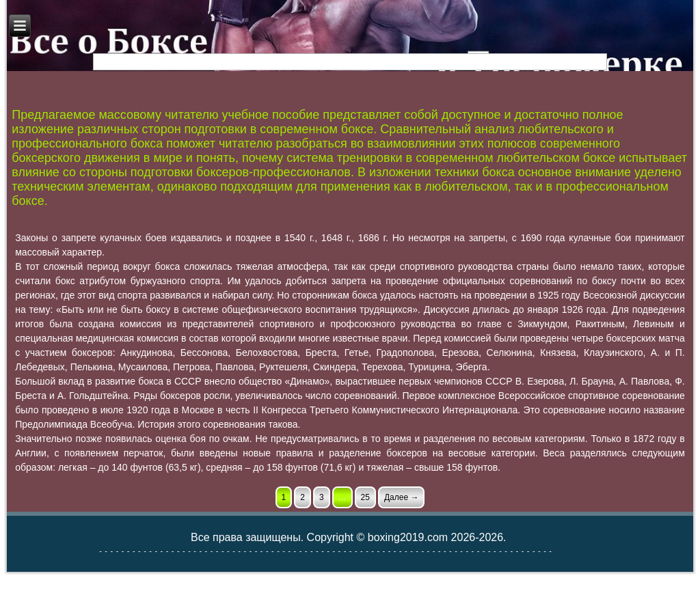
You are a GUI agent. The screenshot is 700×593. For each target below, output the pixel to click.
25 (365, 497)
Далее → (401, 497)
